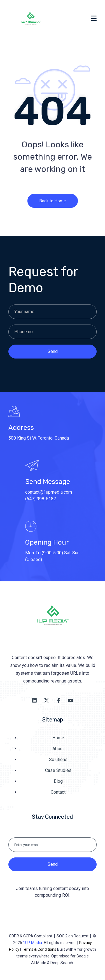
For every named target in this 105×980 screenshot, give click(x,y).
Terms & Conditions (39, 949)
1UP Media (32, 943)
